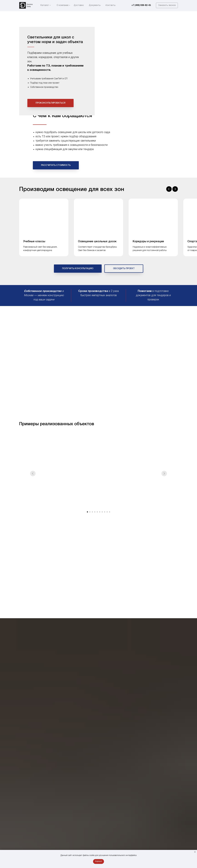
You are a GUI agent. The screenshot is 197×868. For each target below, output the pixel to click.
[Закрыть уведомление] (195, 852)
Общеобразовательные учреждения (49, 129)
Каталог (23, 129)
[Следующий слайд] (175, 215)
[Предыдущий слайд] (169, 215)
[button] (167, 5)
